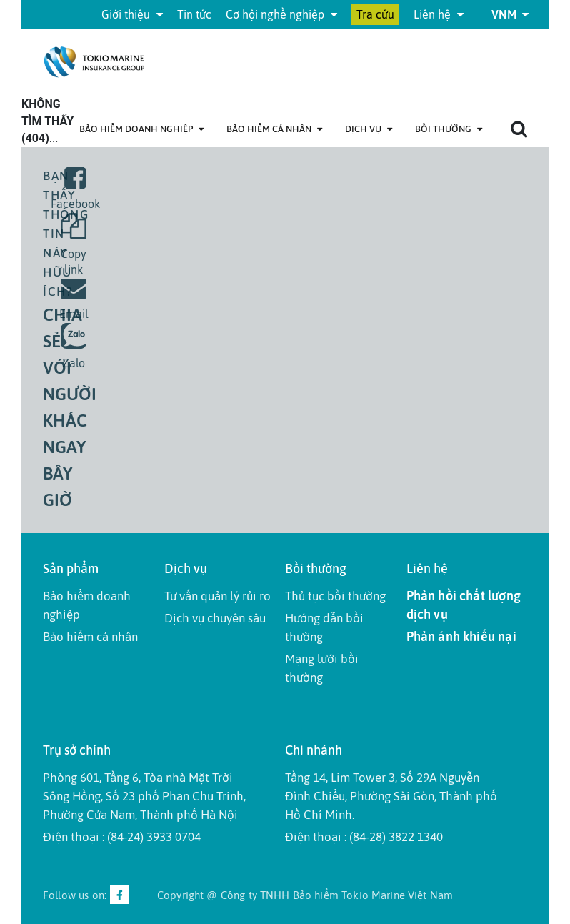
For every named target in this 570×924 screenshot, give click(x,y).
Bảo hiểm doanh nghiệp (141, 129)
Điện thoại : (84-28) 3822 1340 (364, 837)
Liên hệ (439, 14)
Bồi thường (449, 129)
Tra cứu (375, 14)
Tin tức (194, 14)
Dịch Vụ (369, 129)
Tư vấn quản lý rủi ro (217, 596)
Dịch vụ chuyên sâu (215, 618)
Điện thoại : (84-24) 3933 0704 (122, 837)
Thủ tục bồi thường (335, 596)
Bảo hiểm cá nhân (274, 129)
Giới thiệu (132, 14)
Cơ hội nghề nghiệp (281, 14)
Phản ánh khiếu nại (461, 636)
